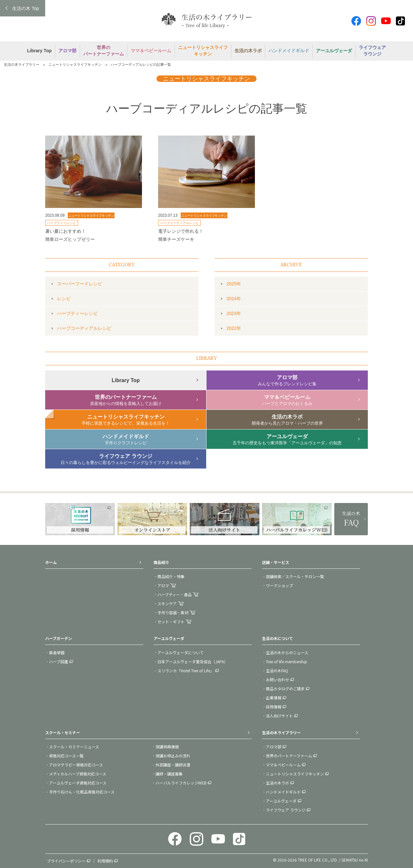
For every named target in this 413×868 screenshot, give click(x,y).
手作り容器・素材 (173, 612)
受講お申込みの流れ (173, 756)
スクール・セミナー (63, 732)
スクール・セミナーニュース (74, 747)
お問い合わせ (277, 680)
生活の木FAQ (277, 671)
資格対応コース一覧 (66, 756)
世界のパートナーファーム (289, 756)
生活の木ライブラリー (22, 64)
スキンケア (167, 603)
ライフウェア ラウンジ (286, 810)
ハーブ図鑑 (59, 661)
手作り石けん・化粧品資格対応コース (82, 792)
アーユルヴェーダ (281, 801)
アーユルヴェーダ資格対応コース (78, 783)
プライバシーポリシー (66, 861)
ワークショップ (279, 585)
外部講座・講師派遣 (173, 765)
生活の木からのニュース (287, 652)
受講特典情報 (167, 747)
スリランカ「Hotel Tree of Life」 (186, 671)
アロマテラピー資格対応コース (76, 765)
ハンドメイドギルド (283, 792)
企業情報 (274, 698)
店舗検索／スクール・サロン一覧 (295, 576)
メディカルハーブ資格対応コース (78, 774)
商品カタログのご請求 (285, 689)
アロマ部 (274, 747)
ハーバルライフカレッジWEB (181, 783)
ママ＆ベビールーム (283, 765)
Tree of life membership (287, 661)
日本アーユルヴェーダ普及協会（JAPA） (193, 661)
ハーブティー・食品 (175, 594)
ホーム (51, 562)
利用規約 (105, 861)
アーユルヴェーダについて (181, 652)
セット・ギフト (171, 621)
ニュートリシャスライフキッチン (75, 64)
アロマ (163, 585)
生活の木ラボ (277, 783)
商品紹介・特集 (171, 576)
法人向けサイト (279, 716)
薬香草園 (57, 652)
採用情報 (274, 707)
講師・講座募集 (169, 774)
